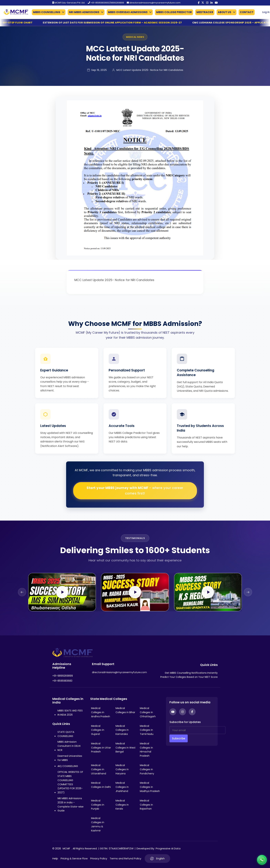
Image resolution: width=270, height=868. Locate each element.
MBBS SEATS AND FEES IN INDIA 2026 (70, 713)
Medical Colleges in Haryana (122, 769)
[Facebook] (199, 3)
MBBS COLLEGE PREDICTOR (174, 12)
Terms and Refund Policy (125, 858)
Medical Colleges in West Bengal (126, 748)
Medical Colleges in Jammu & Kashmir (98, 824)
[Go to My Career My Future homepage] (15, 12)
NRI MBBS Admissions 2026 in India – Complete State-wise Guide (71, 804)
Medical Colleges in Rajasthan (146, 805)
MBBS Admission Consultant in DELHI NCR (69, 746)
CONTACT (247, 12)
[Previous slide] (22, 592)
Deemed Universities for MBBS (70, 758)
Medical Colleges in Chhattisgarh (148, 712)
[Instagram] (207, 3)
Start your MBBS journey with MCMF (135, 491)
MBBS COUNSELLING (47, 12)
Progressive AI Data (168, 848)
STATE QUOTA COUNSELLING (66, 734)
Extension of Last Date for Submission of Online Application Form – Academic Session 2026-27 (122, 23)
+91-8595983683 (62, 681)
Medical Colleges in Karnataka (122, 730)
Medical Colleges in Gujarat (98, 730)
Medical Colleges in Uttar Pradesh (101, 748)
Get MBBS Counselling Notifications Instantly (191, 673)
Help (55, 858)
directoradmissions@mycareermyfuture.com (154, 3)
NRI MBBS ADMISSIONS (84, 12)
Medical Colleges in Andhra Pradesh (101, 712)
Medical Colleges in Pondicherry (147, 769)
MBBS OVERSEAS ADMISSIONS (128, 12)
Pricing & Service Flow (74, 858)
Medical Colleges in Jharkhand (122, 787)
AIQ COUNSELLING (68, 766)
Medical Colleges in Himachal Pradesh (146, 750)
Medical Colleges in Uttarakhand (99, 769)
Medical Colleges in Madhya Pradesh (150, 787)
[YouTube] (216, 3)
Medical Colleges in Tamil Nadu (147, 730)
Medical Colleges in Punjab (98, 805)
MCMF (66, 848)
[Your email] (197, 730)
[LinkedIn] (212, 3)
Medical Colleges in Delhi (101, 785)
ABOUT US (225, 12)
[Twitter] (203, 3)
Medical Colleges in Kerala (122, 805)
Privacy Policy (99, 858)
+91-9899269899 (63, 676)
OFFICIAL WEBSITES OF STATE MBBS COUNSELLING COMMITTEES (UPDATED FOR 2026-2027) (70, 782)
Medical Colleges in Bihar (125, 710)
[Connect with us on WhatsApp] (262, 860)
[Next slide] (248, 592)
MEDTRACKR (205, 12)
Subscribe (179, 738)
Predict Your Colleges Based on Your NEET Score (189, 677)
